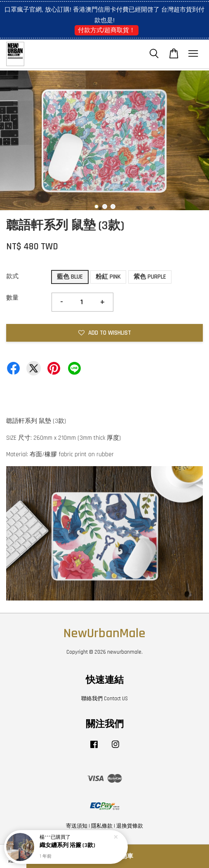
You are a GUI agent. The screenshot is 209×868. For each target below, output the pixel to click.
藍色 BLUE (70, 277)
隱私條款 (102, 826)
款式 (12, 276)
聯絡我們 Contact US (104, 699)
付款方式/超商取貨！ (107, 30)
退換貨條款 (130, 826)
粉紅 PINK (108, 277)
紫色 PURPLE (150, 277)
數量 (12, 298)
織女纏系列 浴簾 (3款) (67, 846)
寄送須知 (77, 826)
